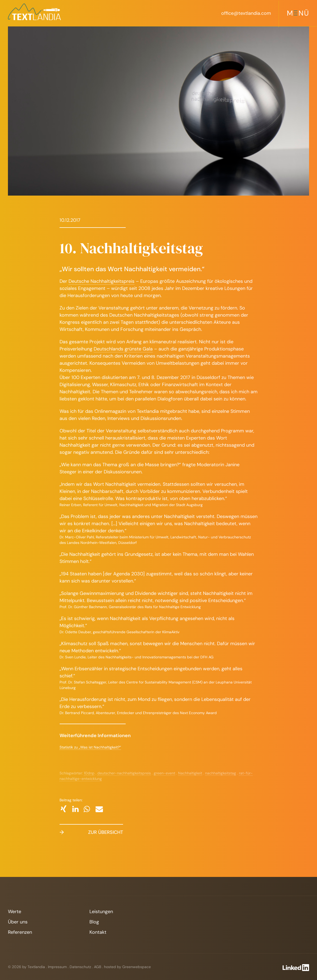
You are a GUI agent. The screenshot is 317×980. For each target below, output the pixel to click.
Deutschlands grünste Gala (123, 349)
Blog (94, 922)
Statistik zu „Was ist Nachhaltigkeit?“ (90, 747)
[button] (63, 809)
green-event (164, 773)
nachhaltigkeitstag (221, 773)
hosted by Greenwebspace (127, 967)
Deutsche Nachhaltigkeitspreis (101, 281)
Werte (15, 912)
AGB (98, 967)
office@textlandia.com (246, 13)
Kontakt (98, 932)
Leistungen (101, 912)
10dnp (89, 773)
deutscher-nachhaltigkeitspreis (124, 773)
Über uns (18, 922)
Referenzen (20, 932)
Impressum (57, 967)
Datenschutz (80, 967)
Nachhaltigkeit (190, 773)
